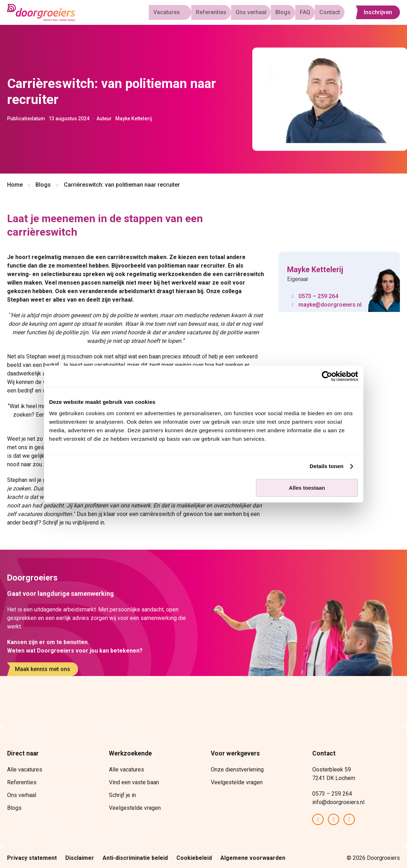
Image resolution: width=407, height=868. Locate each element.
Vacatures (175, 12)
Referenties (220, 12)
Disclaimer (80, 858)
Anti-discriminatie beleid (135, 858)
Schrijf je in (122, 795)
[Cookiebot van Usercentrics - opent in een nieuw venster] (327, 376)
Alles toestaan (307, 488)
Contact (331, 12)
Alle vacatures (25, 770)
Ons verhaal (258, 12)
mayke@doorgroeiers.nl (330, 305)
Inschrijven (378, 13)
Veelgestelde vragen (135, 808)
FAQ (308, 12)
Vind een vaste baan (134, 782)
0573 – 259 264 (318, 296)
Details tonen (327, 466)
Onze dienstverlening (237, 770)
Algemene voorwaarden (253, 858)
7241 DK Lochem (334, 778)
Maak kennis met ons (43, 669)
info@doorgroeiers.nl (338, 802)
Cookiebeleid (194, 858)
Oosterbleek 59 (332, 770)
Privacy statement (32, 858)
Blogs (288, 12)
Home (15, 185)
